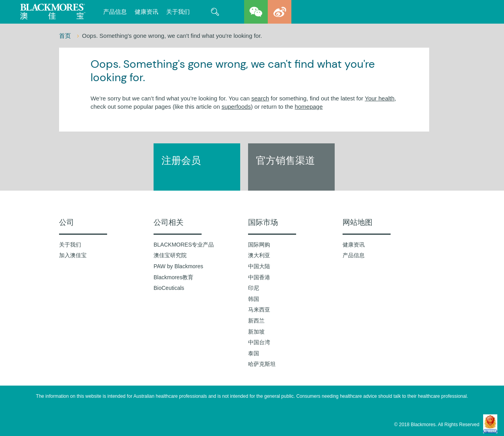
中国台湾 (259, 342)
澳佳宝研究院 (170, 255)
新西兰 (256, 321)
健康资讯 (146, 12)
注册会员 (181, 160)
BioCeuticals (169, 288)
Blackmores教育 (173, 277)
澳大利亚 (259, 255)
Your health (380, 98)
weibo (280, 12)
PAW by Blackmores (178, 266)
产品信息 (115, 12)
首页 (66, 36)
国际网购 (259, 245)
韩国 (254, 299)
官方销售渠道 (285, 160)
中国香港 (259, 277)
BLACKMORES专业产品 (184, 245)
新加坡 (256, 332)
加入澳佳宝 (73, 255)
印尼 (254, 288)
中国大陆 (259, 266)
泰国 (254, 353)
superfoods (236, 107)
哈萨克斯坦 (262, 364)
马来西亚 (259, 310)
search (260, 98)
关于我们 (178, 12)
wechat (256, 12)
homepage (309, 107)
